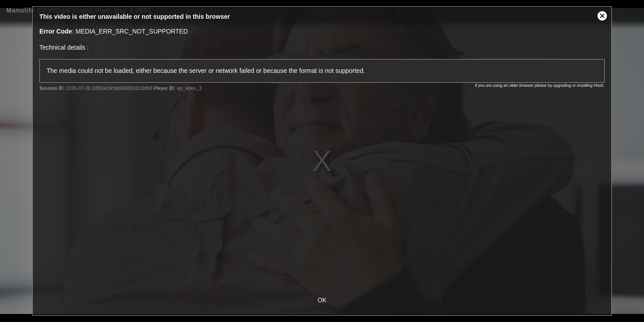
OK (322, 300)
